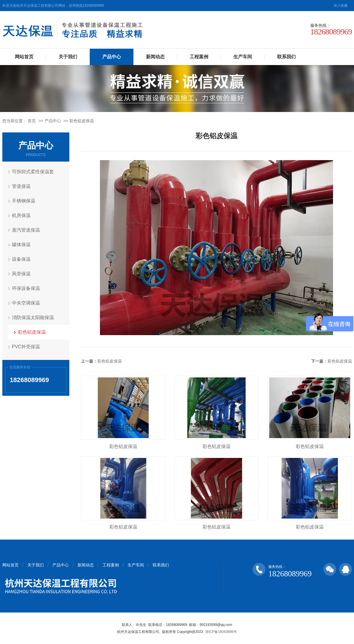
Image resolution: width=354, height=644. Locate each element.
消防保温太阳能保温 (33, 317)
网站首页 (24, 57)
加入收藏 (341, 6)
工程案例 (199, 57)
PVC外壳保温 (26, 347)
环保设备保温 (26, 288)
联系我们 (286, 57)
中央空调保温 (26, 303)
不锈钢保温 (24, 201)
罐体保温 (21, 245)
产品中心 (112, 57)
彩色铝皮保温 (82, 121)
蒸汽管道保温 (26, 230)
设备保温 (21, 259)
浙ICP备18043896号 (221, 632)
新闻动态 (155, 57)
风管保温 (21, 274)
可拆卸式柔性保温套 (33, 172)
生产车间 (243, 57)
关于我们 (68, 57)
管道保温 (21, 186)
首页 (32, 121)
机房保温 (21, 215)
